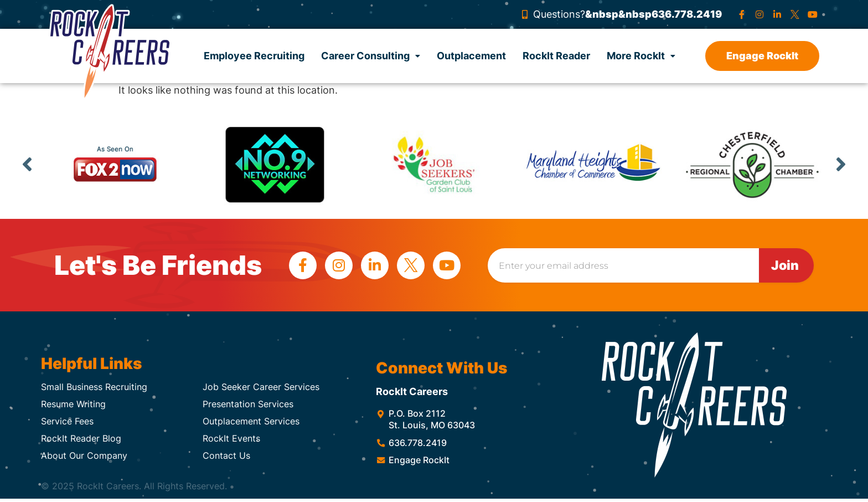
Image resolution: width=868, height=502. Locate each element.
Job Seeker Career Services (261, 387)
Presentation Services (248, 404)
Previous (27, 164)
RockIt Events (231, 438)
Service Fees (67, 421)
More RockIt (641, 56)
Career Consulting (371, 56)
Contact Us (226, 455)
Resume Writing (73, 404)
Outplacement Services (251, 421)
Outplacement (471, 56)
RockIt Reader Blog (81, 438)
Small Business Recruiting (94, 387)
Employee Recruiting (254, 56)
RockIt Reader (556, 56)
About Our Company (84, 455)
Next (841, 164)
